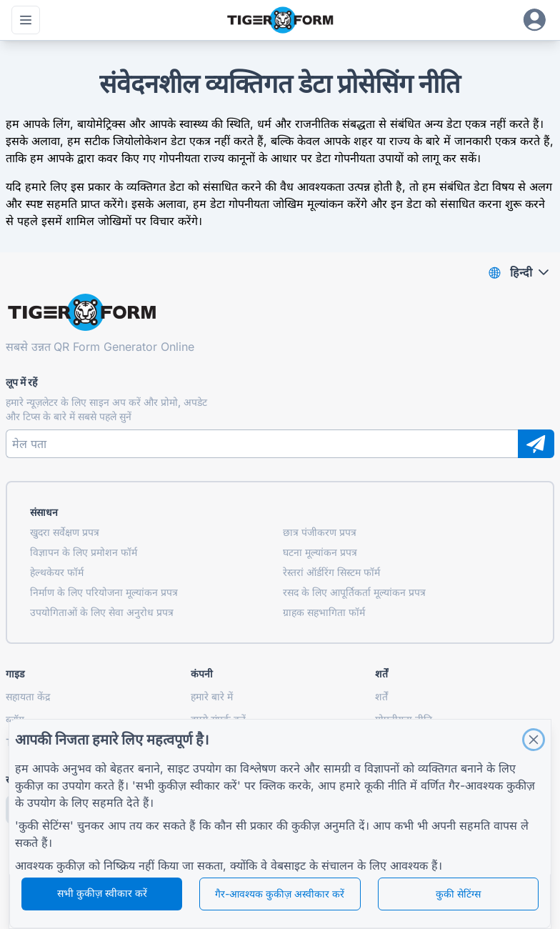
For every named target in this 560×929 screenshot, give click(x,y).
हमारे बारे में (212, 696)
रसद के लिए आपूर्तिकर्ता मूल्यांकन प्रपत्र (354, 592)
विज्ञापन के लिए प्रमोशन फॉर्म (84, 552)
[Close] (534, 740)
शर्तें (381, 696)
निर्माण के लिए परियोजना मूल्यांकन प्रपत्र (104, 592)
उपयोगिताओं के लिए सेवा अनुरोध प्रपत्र (102, 612)
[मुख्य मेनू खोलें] (26, 20)
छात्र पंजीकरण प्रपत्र (320, 532)
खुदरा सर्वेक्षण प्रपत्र (65, 532)
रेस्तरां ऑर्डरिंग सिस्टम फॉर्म (331, 572)
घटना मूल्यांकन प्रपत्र (320, 552)
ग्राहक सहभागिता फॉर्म (324, 612)
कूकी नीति (385, 785)
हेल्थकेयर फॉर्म (57, 572)
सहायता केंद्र (28, 696)
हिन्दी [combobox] (521, 272)
